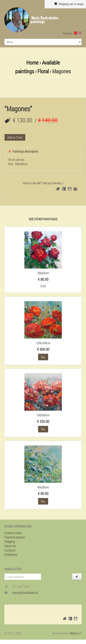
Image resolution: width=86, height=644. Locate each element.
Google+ (75, 189)
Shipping (10, 541)
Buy (43, 357)
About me (10, 546)
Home (32, 62)
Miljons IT (76, 633)
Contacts (10, 550)
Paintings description (23, 151)
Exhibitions (11, 554)
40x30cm (43, 487)
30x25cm (43, 273)
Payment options (15, 537)
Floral (43, 71)
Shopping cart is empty (69, 4)
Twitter (58, 189)
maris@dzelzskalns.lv (25, 593)
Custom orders (13, 533)
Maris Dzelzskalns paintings (44, 20)
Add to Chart (15, 137)
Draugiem (70, 189)
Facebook (64, 189)
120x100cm (43, 343)
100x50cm (43, 415)
